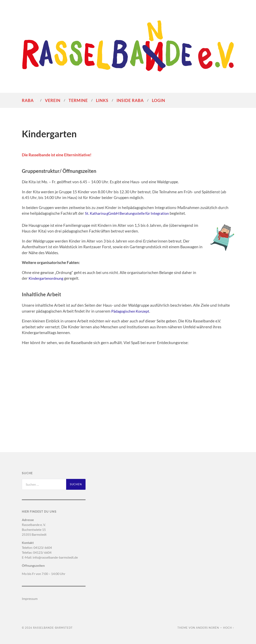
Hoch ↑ (229, 628)
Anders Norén (208, 628)
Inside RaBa (130, 100)
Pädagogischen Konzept (132, 311)
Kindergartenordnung (48, 278)
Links (102, 100)
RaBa (28, 100)
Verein (53, 100)
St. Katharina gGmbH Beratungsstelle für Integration (130, 213)
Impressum (30, 599)
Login (159, 100)
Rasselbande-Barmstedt (53, 628)
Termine (78, 100)
